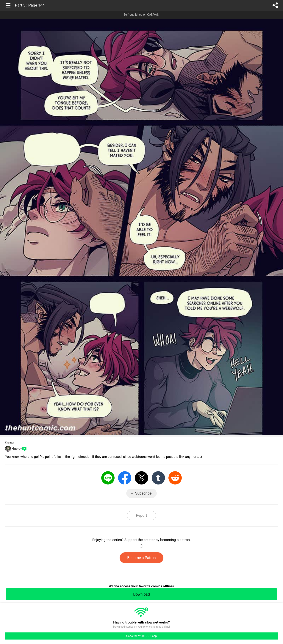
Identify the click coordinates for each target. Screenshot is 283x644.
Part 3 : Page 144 (30, 5)
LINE (108, 478)
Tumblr (158, 478)
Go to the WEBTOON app (141, 636)
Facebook (125, 478)
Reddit (175, 478)
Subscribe (143, 493)
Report (141, 515)
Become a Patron (141, 558)
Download (141, 594)
